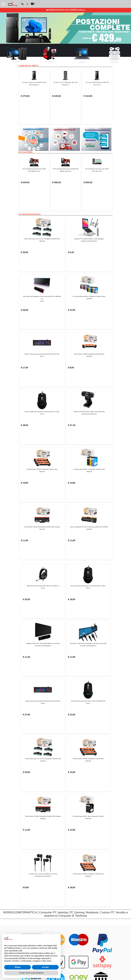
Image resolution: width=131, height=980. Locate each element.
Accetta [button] (45, 967)
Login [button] (21, 856)
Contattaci (23, 812)
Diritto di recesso (26, 836)
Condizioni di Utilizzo (27, 815)
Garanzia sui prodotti (27, 833)
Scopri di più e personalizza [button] (31, 973)
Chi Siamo (23, 810)
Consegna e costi (26, 825)
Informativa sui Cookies (28, 843)
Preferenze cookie (26, 848)
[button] (27, 4)
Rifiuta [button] (18, 967)
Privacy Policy (60, 774)
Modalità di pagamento (28, 823)
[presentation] (38, 781)
